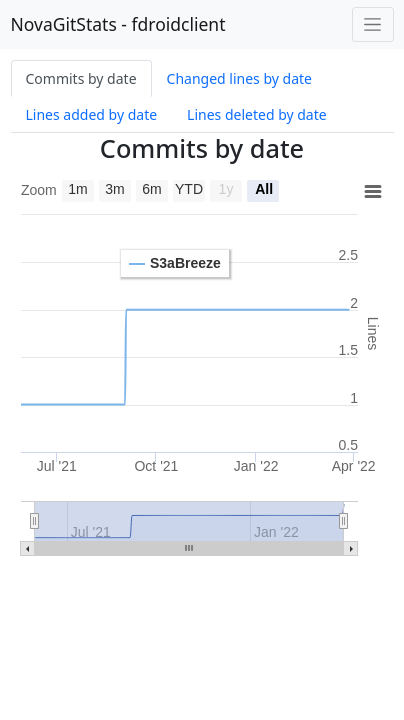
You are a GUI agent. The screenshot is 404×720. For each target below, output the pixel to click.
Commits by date (81, 78)
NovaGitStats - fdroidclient (118, 24)
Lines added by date (92, 114)
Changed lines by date (239, 78)
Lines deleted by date (257, 114)
